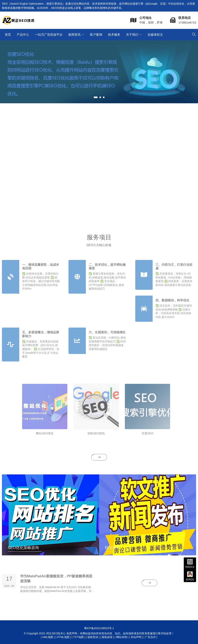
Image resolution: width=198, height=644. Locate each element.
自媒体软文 (155, 35)
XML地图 (48, 637)
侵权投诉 (93, 637)
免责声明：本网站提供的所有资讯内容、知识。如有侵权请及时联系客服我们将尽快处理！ (120, 633)
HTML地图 (63, 637)
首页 (8, 35)
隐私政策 (107, 637)
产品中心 (23, 35)
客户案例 (96, 35)
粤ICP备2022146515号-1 (99, 628)
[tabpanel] (99, 72)
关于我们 (132, 35)
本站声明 (136, 637)
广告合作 (150, 637)
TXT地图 (78, 637)
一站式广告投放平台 (49, 35)
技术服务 (114, 35)
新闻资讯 (74, 35)
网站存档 (122, 637)
